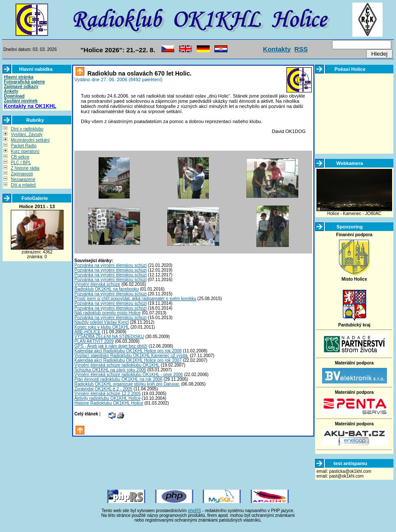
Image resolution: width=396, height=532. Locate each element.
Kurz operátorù (25, 151)
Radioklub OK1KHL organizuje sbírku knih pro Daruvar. (127, 384)
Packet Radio (24, 146)
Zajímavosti (22, 174)
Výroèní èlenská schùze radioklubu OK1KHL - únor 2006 (129, 375)
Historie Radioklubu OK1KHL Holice (109, 403)
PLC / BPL (21, 163)
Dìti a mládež (23, 185)
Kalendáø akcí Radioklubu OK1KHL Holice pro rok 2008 (128, 351)
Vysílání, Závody (27, 135)
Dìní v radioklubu (27, 129)
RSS (301, 49)
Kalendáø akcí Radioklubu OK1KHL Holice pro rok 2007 (128, 360)
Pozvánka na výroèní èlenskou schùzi (110, 265)
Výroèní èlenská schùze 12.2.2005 (107, 394)
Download (14, 96)
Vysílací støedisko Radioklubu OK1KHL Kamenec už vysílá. (131, 356)
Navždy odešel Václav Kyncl (102, 322)
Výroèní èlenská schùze (97, 284)
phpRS (194, 511)
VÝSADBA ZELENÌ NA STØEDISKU (109, 337)
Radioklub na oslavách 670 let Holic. (139, 73)
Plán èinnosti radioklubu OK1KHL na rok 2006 (118, 379)
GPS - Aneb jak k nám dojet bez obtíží (111, 346)
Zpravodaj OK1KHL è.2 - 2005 (103, 389)
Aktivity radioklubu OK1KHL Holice (107, 398)
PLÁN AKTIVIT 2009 (94, 341)
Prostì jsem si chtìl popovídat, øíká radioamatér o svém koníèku (135, 299)
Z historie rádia (25, 168)
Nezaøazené (23, 179)
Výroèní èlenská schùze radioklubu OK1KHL (117, 365)
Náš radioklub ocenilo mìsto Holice (107, 313)
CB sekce (20, 157)
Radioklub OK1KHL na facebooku (107, 289)
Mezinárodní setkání (30, 140)
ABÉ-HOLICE (88, 332)
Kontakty (277, 49)
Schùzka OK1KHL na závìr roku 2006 (110, 370)
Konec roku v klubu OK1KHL (102, 327)
